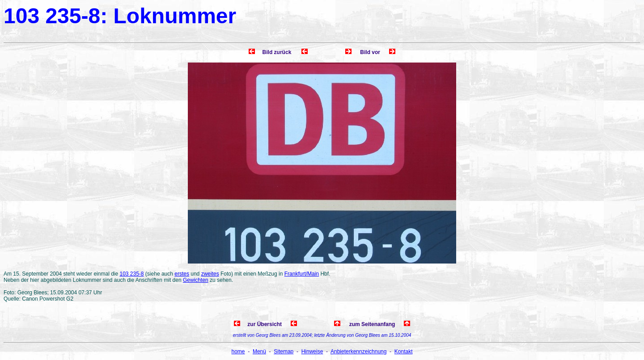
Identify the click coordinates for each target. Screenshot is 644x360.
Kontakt (404, 352)
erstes (182, 274)
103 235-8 (131, 274)
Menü (259, 352)
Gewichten (196, 280)
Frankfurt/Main (302, 274)
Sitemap (284, 352)
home (238, 352)
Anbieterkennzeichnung (358, 352)
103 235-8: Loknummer (120, 16)
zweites (210, 274)
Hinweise (312, 352)
